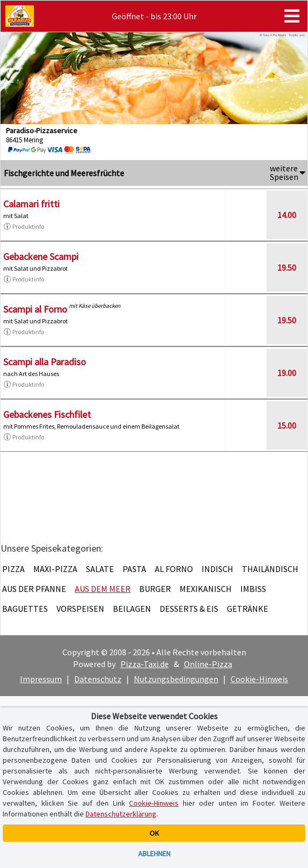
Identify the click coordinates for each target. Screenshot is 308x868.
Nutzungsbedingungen (176, 679)
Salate (100, 569)
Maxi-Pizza (55, 569)
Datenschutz (98, 679)
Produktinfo (24, 227)
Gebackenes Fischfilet (47, 414)
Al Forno (174, 569)
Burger (155, 589)
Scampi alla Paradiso (45, 362)
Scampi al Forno (35, 309)
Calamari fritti (31, 204)
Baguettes (25, 609)
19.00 (287, 373)
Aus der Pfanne (34, 589)
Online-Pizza (208, 664)
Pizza (13, 569)
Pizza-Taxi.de (145, 664)
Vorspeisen (80, 609)
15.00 (287, 425)
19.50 (287, 267)
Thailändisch (270, 569)
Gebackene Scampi (41, 256)
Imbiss (253, 589)
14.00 (287, 215)
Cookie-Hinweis (259, 679)
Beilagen (132, 609)
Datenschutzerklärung (121, 814)
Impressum (41, 679)
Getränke (248, 609)
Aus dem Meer (103, 589)
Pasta (134, 569)
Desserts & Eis (189, 609)
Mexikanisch (206, 589)
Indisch (217, 569)
